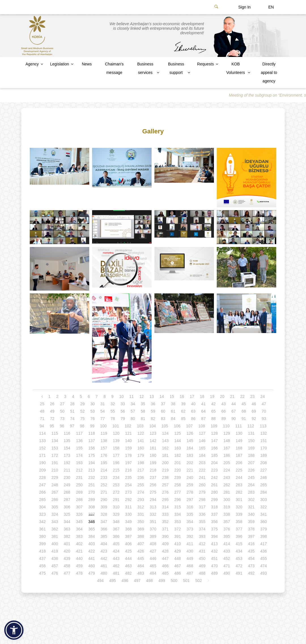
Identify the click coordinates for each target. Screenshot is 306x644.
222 (202, 470)
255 (141, 485)
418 (42, 551)
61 (173, 411)
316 (190, 507)
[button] (14, 630)
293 (141, 500)
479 (92, 573)
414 (227, 544)
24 (263, 396)
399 (42, 544)
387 (128, 536)
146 (202, 441)
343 (55, 522)
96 (62, 426)
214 (104, 470)
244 (239, 477)
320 (239, 507)
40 (194, 404)
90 (234, 419)
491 (239, 573)
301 (239, 500)
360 (264, 522)
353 (178, 522)
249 (67, 485)
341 (264, 514)
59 (153, 411)
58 (143, 411)
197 (128, 463)
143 (165, 441)
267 (55, 492)
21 (232, 396)
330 (128, 514)
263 (239, 485)
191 (55, 463)
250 (79, 485)
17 (192, 396)
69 (254, 411)
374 (202, 529)
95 (52, 426)
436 (264, 551)
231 (79, 477)
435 (251, 551)
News (87, 64)
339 (239, 514)
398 (264, 536)
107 (189, 426)
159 (128, 448)
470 (214, 566)
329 (116, 514)
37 (163, 404)
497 (137, 581)
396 (239, 536)
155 (79, 448)
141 (141, 441)
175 (92, 455)
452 (227, 558)
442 (104, 558)
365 (92, 529)
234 (116, 477)
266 (42, 492)
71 (42, 419)
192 (67, 463)
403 (92, 544)
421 (79, 551)
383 (79, 536)
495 (113, 581)
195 (104, 463)
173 (67, 455)
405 (116, 544)
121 (128, 433)
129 (227, 433)
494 (100, 581)
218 (153, 470)
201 (178, 463)
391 (178, 536)
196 (116, 463)
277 (178, 492)
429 (178, 551)
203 (202, 463)
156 (92, 448)
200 (165, 463)
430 (190, 551)
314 (165, 507)
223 (214, 470)
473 (251, 566)
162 (165, 448)
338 (227, 514)
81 (143, 419)
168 (239, 448)
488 (202, 573)
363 (67, 529)
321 (251, 507)
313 (153, 507)
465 (153, 566)
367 (116, 529)
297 (190, 500)
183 (190, 455)
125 (178, 433)
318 (214, 507)
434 (239, 551)
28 (73, 404)
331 (141, 514)
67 (234, 411)
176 (104, 455)
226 (251, 470)
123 (153, 433)
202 (190, 463)
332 (153, 514)
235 (128, 477)
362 (55, 529)
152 (42, 448)
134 (55, 441)
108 (202, 426)
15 (172, 396)
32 (113, 404)
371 (165, 529)
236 (141, 477)
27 (62, 404)
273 (128, 492)
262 (227, 485)
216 (128, 470)
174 (79, 455)
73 (62, 419)
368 (128, 529)
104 (153, 426)
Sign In (245, 7)
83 (163, 419)
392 (190, 536)
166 (214, 448)
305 (55, 507)
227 (264, 470)
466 (165, 566)
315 (178, 507)
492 (251, 573)
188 (251, 455)
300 (227, 500)
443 (116, 558)
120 (116, 433)
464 (141, 566)
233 (104, 477)
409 (165, 544)
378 (251, 529)
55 (113, 411)
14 (162, 396)
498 (149, 581)
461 (104, 566)
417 (264, 544)
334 (178, 514)
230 (67, 477)
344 (67, 522)
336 (202, 514)
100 (103, 426)
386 (116, 536)
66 (224, 411)
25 (42, 404)
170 (264, 448)
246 (264, 477)
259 (190, 485)
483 (141, 573)
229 (55, 477)
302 (251, 500)
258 (178, 485)
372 (178, 529)
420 (67, 551)
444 (128, 558)
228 (42, 477)
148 (227, 441)
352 (165, 522)
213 (92, 470)
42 (214, 404)
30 (93, 404)
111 (238, 426)
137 (92, 441)
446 (153, 558)
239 (178, 477)
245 (251, 477)
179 (141, 455)
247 (42, 485)
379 (264, 529)
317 (202, 507)
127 (202, 433)
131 (251, 433)
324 (55, 514)
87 (203, 419)
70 (264, 411)
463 (128, 566)
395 (227, 536)
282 (239, 492)
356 (214, 522)
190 (42, 463)
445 (141, 558)
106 (177, 426)
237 (153, 477)
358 (239, 522)
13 (152, 396)
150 (251, 441)
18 (202, 396)
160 (141, 448)
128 (214, 433)
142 (153, 441)
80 (133, 419)
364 (79, 529)
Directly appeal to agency (269, 72)
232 (92, 477)
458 (67, 566)
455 (264, 558)
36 (153, 404)
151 (264, 441)
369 (141, 529)
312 (141, 507)
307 (79, 507)
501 (186, 581)
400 (55, 544)
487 (190, 573)
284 (264, 492)
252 (104, 485)
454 (251, 558)
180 (153, 455)
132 (264, 433)
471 (227, 566)
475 (42, 573)
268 (67, 492)
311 (128, 507)
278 (190, 492)
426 (141, 551)
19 (212, 396)
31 (103, 404)
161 (153, 448)
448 (178, 558)
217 (141, 470)
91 (244, 419)
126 (190, 433)
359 (251, 522)
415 (239, 544)
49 (52, 411)
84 (173, 419)
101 (116, 426)
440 (79, 558)
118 (92, 433)
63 (194, 411)
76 (93, 419)
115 (55, 433)
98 (82, 426)
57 (133, 411)
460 (92, 566)
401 (67, 544)
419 (55, 551)
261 (214, 485)
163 (178, 448)
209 (42, 470)
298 (202, 500)
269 (79, 492)
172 (55, 455)
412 (202, 544)
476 (55, 573)
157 (104, 448)
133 (42, 441)
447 (165, 558)
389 (153, 536)
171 (42, 455)
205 (227, 463)
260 (202, 485)
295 (165, 500)
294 (153, 500)
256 (153, 485)
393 (202, 536)
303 (264, 500)
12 (142, 396)
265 (264, 485)
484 (153, 573)
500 (174, 581)
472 (239, 566)
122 (141, 433)
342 (42, 522)
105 (165, 426)
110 (226, 426)
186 (227, 455)
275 (153, 492)
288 (79, 500)
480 (104, 573)
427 (153, 551)
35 (143, 404)
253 (116, 485)
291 (116, 500)
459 (79, 566)
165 (202, 448)
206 (239, 463)
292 (128, 500)
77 (103, 419)
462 (116, 566)
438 (55, 558)
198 (141, 463)
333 (165, 514)
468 (190, 566)
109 (214, 426)
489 (214, 573)
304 (42, 507)
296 (178, 500)
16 (182, 396)
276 (165, 492)
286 (55, 500)
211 (67, 470)
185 (214, 455)
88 (214, 419)
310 (116, 507)
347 (104, 522)
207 (251, 463)
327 (92, 514)
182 (178, 455)
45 (244, 404)
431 (202, 551)
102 (128, 426)
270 (92, 492)
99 (92, 426)
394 (214, 536)
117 (79, 433)
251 (92, 485)
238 (165, 477)
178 (128, 455)
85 (183, 419)
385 (104, 536)
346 (92, 522)
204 (214, 463)
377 (239, 529)
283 (251, 492)
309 (104, 507)
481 (116, 573)
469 (202, 566)
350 (141, 522)
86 (194, 419)
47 (264, 404)
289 (92, 500)
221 (190, 470)
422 (92, 551)
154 (67, 448)
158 (116, 448)
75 (82, 419)
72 (52, 419)
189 (264, 455)
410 (178, 544)
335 (190, 514)
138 (104, 441)
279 (202, 492)
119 (104, 433)
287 (67, 500)
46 (254, 404)
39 (183, 404)
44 (234, 404)
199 (153, 463)
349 (128, 522)
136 (79, 441)
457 (55, 566)
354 (190, 522)
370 (153, 529)
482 (128, 573)
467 (178, 566)
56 (123, 411)
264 (251, 485)
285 (42, 500)
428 (165, 551)
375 (214, 529)
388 (141, 536)
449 (190, 558)
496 (125, 581)
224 (227, 470)
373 (190, 529)
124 (165, 433)
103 (140, 426)
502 (198, 581)
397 (251, 536)
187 (239, 455)
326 (79, 514)
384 (92, 536)
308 (92, 507)
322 (264, 507)
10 (122, 396)
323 (42, 514)
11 (131, 396)
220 (178, 470)
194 (92, 463)
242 (214, 477)
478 (79, 573)
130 (239, 433)
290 (104, 500)
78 (113, 419)
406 (128, 544)
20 (222, 396)
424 (116, 551)
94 (42, 426)
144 (178, 441)
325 (67, 514)
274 (141, 492)
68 (244, 411)
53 (93, 411)
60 (163, 411)
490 (227, 573)
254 (128, 485)
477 (67, 573)
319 (227, 507)
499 (162, 581)
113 (263, 426)
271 (104, 492)
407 (141, 544)
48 (42, 411)
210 (55, 470)
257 (165, 485)
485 (165, 573)
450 (202, 558)
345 (79, 522)
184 (202, 455)
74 (73, 419)
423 (104, 551)
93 (264, 419)
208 (264, 463)
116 (67, 433)
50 (62, 411)
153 (55, 448)
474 (264, 566)
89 (224, 419)
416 (251, 544)
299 (214, 500)
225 (239, 470)
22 (243, 396)
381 (55, 536)
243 (227, 477)
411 (190, 544)
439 (67, 558)
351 (153, 522)
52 (82, 411)
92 (254, 419)
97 (72, 426)
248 (55, 485)
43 (224, 404)
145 (190, 441)
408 (153, 544)
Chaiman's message (114, 68)
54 (103, 411)
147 (214, 441)
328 (104, 514)
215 (116, 470)
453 (239, 558)
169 (251, 448)
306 (67, 507)
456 (42, 566)
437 (42, 558)
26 (52, 404)
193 (79, 463)
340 (251, 514)
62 (183, 411)
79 (123, 419)
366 (104, 529)
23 (252, 396)
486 (178, 573)
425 (128, 551)
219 (165, 470)
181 (165, 455)
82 (153, 419)
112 (251, 426)
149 (239, 441)
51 (73, 411)
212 (79, 470)
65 (214, 411)
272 (116, 492)
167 (227, 448)
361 (42, 529)
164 (190, 448)
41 (203, 404)
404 (104, 544)
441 (92, 558)
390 (165, 536)
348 (116, 522)
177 (116, 455)
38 (173, 404)
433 (227, 551)
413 (214, 544)
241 (202, 477)
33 (123, 404)
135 (67, 441)
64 (203, 411)
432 (214, 551)
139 (116, 441)
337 (214, 514)
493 (264, 573)
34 (133, 404)
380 (42, 536)
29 (82, 404)
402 (79, 544)
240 (190, 477)
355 (202, 522)
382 (67, 536)
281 (227, 492)
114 (42, 433)
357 (227, 522)
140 (128, 441)
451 (214, 558)
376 (227, 529)
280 (214, 492)
